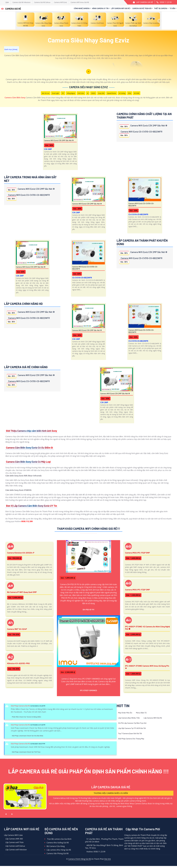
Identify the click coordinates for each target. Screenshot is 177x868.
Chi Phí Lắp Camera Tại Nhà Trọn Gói (132, 723)
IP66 (130, 93)
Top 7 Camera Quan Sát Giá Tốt (130, 733)
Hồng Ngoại (71, 93)
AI (88, 93)
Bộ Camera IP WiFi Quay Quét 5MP (22, 592)
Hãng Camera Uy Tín (100, 8)
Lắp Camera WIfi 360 (13, 839)
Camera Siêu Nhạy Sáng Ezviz (89, 87)
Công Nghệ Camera (82, 8)
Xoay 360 (101, 93)
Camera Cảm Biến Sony (15, 98)
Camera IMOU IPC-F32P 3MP (137, 590)
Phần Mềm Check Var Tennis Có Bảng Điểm (26, 717)
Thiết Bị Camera (161, 8)
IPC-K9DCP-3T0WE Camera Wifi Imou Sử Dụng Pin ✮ (147, 667)
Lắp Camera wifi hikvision (15, 850)
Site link (107, 859)
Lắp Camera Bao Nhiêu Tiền (129, 718)
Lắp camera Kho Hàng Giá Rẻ (58, 850)
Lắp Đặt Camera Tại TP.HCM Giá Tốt (132, 728)
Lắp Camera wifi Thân (14, 842)
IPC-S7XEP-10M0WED (89, 690)
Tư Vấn (172, 8)
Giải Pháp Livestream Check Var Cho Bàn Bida (27, 736)
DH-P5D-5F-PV (88, 610)
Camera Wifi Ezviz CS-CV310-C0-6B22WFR (141, 134)
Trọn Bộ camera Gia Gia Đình (58, 839)
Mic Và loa (46, 93)
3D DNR (137, 93)
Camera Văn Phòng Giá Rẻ (57, 853)
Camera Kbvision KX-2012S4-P (21, 553)
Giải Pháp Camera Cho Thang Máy (131, 739)
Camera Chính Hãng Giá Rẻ (80, 859)
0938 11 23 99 (166, 2)
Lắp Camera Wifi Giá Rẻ (120, 8)
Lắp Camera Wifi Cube (13, 835)
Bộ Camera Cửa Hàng (55, 846)
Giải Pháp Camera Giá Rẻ (20, 706)
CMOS (93, 93)
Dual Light (55, 93)
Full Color (81, 93)
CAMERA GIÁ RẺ (11, 9)
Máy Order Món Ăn (125, 713)
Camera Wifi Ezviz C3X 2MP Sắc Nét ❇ (59, 140)
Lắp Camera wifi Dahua (15, 846)
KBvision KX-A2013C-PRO (18, 663)
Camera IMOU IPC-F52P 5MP (137, 553)
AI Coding (122, 93)
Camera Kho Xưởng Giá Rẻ (57, 843)
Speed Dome (112, 93)
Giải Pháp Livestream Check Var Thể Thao (26, 752)
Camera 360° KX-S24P (17, 629)
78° (63, 93)
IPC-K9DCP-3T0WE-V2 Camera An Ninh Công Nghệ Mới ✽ (147, 628)
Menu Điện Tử (141, 713)
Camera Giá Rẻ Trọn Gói (142, 8)
